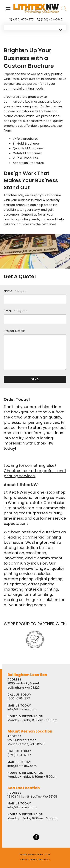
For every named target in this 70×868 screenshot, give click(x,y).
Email (8, 311)
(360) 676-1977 (23, 20)
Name (8, 291)
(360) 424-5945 (52, 20)
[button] (8, 9)
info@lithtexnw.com (22, 709)
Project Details (14, 331)
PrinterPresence (41, 860)
